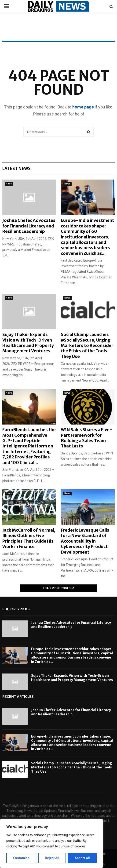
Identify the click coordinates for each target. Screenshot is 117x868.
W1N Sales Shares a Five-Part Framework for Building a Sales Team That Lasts (86, 438)
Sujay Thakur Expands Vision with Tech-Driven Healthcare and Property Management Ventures (28, 343)
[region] (51, 843)
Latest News (16, 168)
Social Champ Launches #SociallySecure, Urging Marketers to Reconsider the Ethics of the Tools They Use (87, 345)
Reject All (52, 858)
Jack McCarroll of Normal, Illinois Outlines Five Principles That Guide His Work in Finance (29, 538)
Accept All (82, 858)
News (9, 184)
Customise (21, 858)
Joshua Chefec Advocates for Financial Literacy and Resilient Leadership (29, 226)
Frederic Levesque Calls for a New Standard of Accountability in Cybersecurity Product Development (85, 541)
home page (83, 107)
